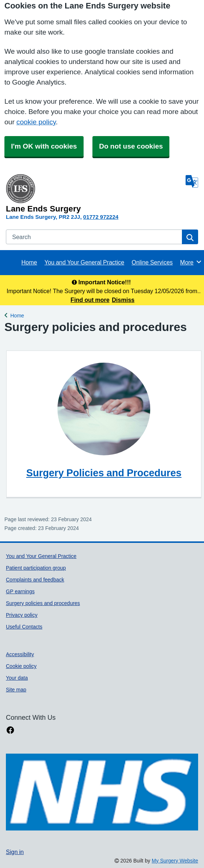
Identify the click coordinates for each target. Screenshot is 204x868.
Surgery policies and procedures (43, 603)
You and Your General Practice (85, 262)
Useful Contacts (24, 627)
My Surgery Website (175, 861)
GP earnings (20, 591)
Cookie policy (21, 666)
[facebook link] (10, 730)
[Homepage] (94, 193)
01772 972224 (101, 217)
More (191, 262)
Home (29, 262)
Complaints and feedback (35, 580)
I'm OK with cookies (44, 146)
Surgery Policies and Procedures (104, 473)
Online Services (152, 262)
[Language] (192, 181)
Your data (17, 678)
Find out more (90, 300)
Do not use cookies (131, 146)
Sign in (15, 852)
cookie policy (36, 122)
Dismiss (123, 300)
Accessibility (20, 654)
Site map (16, 690)
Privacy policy (22, 615)
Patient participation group (36, 568)
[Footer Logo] (102, 792)
